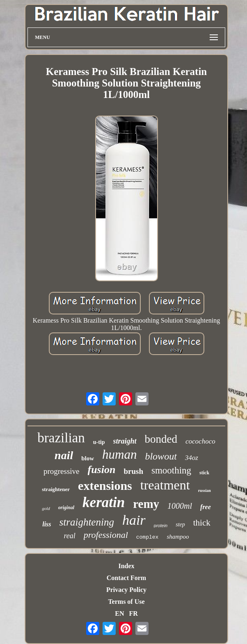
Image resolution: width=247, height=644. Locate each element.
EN (119, 613)
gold (46, 508)
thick (202, 523)
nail (64, 455)
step (180, 525)
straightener (56, 489)
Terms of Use (126, 602)
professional (106, 535)
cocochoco (200, 441)
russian (205, 490)
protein (161, 526)
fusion (102, 470)
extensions (105, 486)
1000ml (180, 506)
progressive (62, 471)
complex (148, 537)
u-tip (99, 442)
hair (134, 520)
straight (125, 441)
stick (204, 473)
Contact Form (126, 578)
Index (126, 566)
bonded (161, 439)
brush (133, 471)
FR (133, 613)
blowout (161, 456)
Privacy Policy (126, 590)
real (69, 536)
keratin (104, 502)
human (119, 454)
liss (47, 524)
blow (88, 458)
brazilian (61, 438)
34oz (192, 458)
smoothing (171, 470)
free (206, 507)
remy (146, 504)
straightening (87, 522)
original (66, 507)
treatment (165, 485)
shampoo (178, 537)
